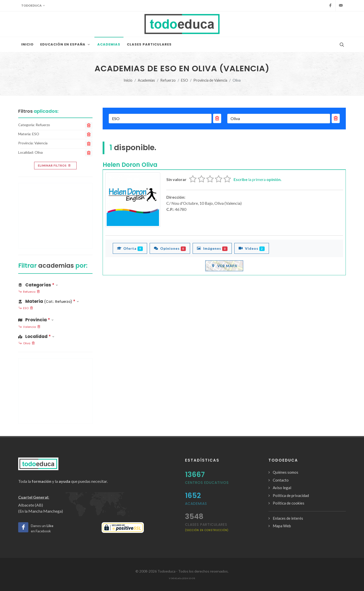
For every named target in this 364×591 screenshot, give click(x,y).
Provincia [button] (36, 320)
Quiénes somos (286, 472)
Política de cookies (289, 503)
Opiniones (170, 248)
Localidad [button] (36, 336)
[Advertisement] (55, 216)
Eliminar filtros (55, 166)
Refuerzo (168, 80)
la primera (258, 179)
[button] (55, 300)
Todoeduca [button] (33, 6)
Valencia (29, 327)
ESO (185, 80)
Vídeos (252, 248)
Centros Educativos (207, 483)
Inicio (128, 80)
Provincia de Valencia (210, 80)
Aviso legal (282, 488)
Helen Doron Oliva (130, 165)
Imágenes (212, 248)
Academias (146, 80)
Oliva (27, 344)
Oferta (130, 248)
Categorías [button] (38, 285)
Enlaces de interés (288, 518)
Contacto (281, 480)
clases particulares (207, 527)
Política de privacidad (291, 495)
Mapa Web (282, 526)
